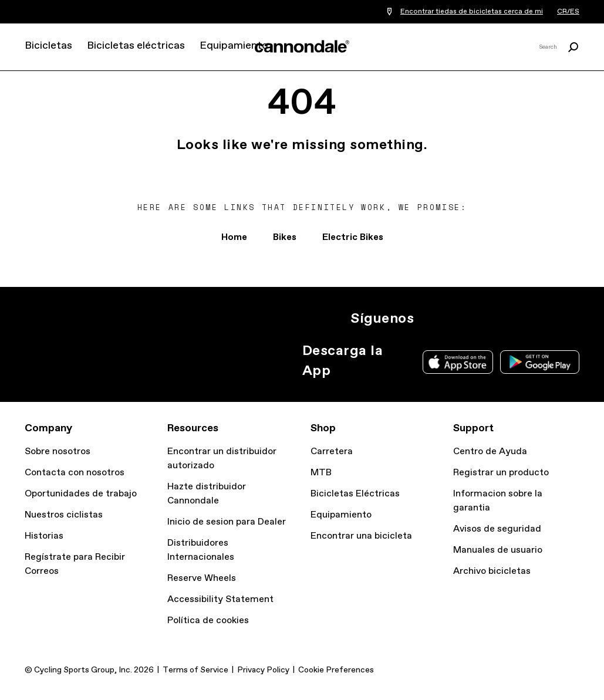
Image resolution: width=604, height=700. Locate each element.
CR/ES (568, 12)
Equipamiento (234, 46)
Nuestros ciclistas (64, 515)
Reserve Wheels (202, 578)
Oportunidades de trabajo (81, 494)
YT (508, 319)
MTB (321, 473)
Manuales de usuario (498, 550)
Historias (44, 536)
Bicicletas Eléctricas (355, 494)
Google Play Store (540, 362)
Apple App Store (458, 362)
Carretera (332, 452)
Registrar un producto (501, 473)
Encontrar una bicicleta (361, 536)
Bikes (285, 237)
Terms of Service (195, 670)
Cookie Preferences (336, 670)
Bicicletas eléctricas (136, 46)
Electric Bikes (353, 237)
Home (234, 237)
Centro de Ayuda (490, 452)
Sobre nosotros (58, 452)
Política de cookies (208, 620)
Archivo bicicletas (492, 571)
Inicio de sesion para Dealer (227, 522)
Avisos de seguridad (497, 529)
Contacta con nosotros (75, 473)
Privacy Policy (263, 670)
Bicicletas (48, 46)
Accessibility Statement (220, 599)
